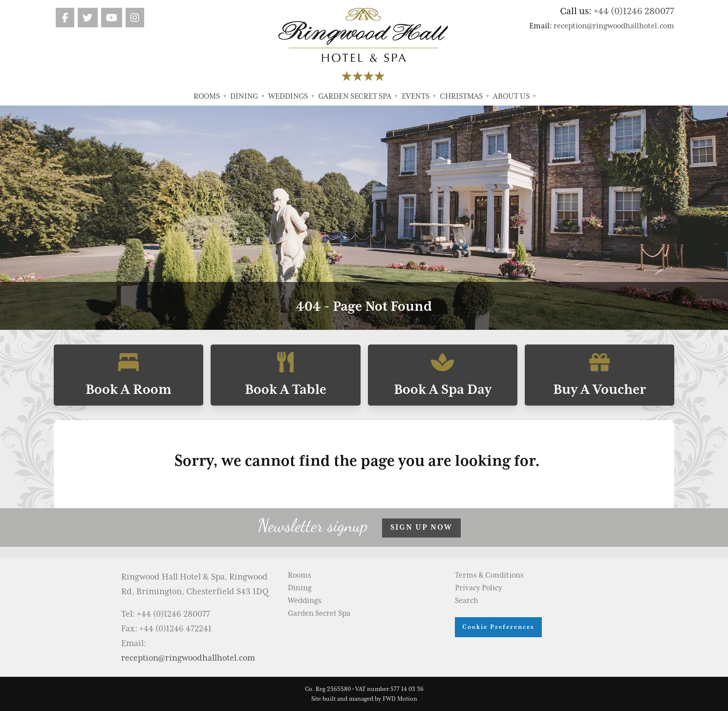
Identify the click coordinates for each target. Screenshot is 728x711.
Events (419, 96)
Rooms (210, 96)
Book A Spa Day (443, 375)
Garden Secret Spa (358, 96)
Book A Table (285, 375)
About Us (515, 96)
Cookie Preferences (498, 627)
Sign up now (421, 527)
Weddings (291, 96)
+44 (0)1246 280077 (634, 11)
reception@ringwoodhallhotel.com (614, 26)
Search (467, 601)
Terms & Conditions (489, 575)
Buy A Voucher (600, 375)
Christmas (465, 96)
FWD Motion (400, 699)
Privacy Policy (479, 588)
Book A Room (128, 375)
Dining (247, 96)
